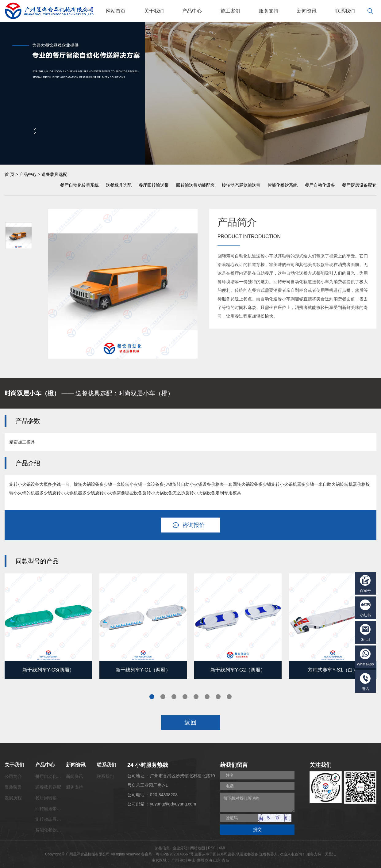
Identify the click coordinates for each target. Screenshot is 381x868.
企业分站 (180, 848)
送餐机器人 (268, 854)
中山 (192, 860)
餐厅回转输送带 (154, 185)
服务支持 (269, 11)
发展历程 (13, 798)
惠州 (200, 860)
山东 (217, 860)
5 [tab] (196, 697)
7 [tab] (218, 697)
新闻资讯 (307, 11)
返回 (190, 722)
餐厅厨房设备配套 (359, 185)
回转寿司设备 (224, 854)
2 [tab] (163, 697)
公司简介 (13, 776)
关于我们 (154, 11)
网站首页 (116, 11)
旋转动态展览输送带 (241, 185)
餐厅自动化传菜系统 (79, 185)
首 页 (10, 174)
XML (223, 848)
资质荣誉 (13, 787)
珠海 (209, 860)
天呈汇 (330, 854)
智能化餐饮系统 (283, 185)
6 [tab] (207, 697)
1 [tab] (152, 697)
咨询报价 (194, 525)
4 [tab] (185, 697)
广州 (175, 860)
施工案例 (230, 11)
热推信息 (162, 848)
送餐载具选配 (54, 174)
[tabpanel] (48, 626)
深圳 (183, 860)
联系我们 (345, 11)
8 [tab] (229, 697)
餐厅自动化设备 (320, 185)
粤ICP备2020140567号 (175, 854)
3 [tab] (174, 697)
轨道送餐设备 (247, 854)
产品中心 (192, 11)
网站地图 (198, 848)
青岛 (225, 860)
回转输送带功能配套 (195, 185)
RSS (212, 848)
